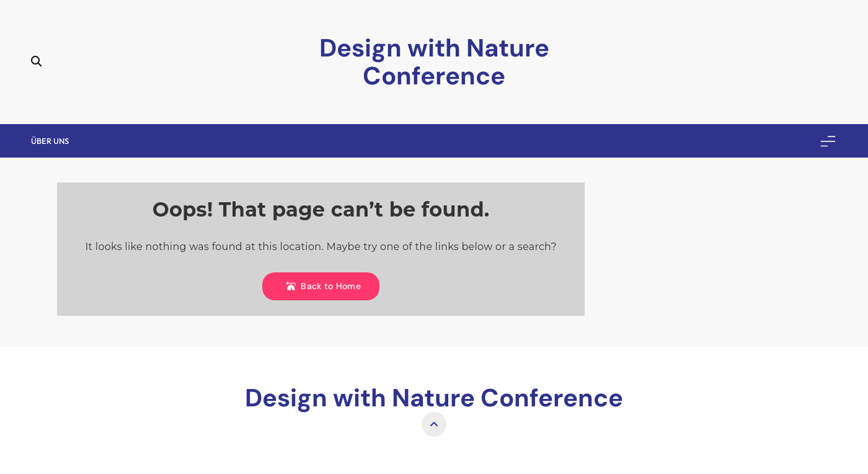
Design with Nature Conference (434, 62)
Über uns (50, 141)
